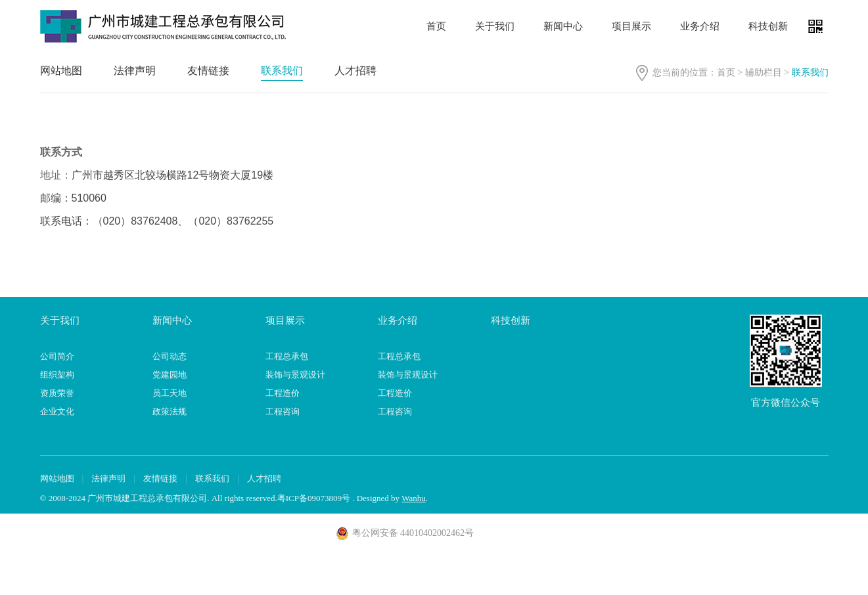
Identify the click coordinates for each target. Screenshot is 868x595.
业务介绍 (700, 26)
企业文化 (57, 411)
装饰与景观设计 (295, 375)
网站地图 (61, 71)
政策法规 (170, 411)
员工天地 (170, 393)
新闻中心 (563, 26)
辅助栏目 (764, 73)
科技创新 (768, 26)
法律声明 (135, 71)
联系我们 (282, 71)
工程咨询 (283, 411)
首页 (436, 26)
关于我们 (495, 26)
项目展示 (631, 26)
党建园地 (170, 375)
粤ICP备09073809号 (314, 498)
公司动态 (170, 356)
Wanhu (414, 498)
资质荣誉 (57, 393)
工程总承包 (287, 356)
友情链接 (208, 71)
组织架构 (57, 375)
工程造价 (283, 393)
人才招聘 (355, 71)
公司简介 (57, 356)
